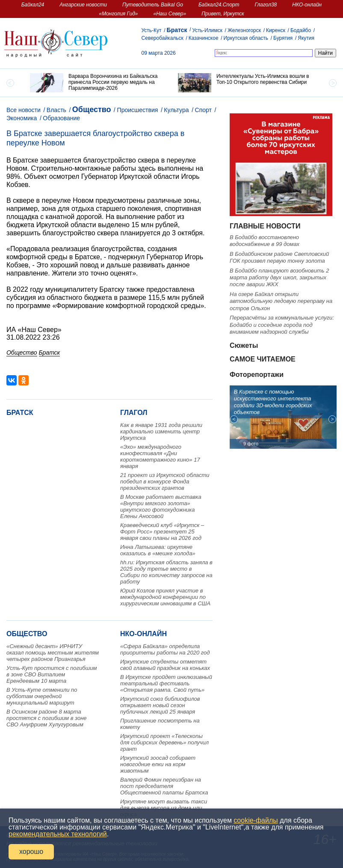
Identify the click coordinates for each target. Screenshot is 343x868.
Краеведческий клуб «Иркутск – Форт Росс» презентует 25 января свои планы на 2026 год (162, 532)
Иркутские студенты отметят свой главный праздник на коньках (165, 665)
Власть (56, 110)
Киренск (276, 30)
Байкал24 (33, 5)
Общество (92, 110)
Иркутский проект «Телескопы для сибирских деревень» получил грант (164, 742)
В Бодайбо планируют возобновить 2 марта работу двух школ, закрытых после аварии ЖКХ (279, 278)
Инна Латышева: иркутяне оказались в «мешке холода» (158, 550)
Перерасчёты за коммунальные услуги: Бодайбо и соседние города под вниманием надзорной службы (282, 325)
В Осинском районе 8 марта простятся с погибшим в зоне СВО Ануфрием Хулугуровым (47, 718)
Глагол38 (266, 5)
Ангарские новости (83, 5)
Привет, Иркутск (223, 14)
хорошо (31, 852)
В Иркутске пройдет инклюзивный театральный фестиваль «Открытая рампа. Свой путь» (166, 683)
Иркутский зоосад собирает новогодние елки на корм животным (158, 764)
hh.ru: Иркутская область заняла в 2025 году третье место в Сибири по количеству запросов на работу (166, 572)
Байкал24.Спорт (219, 5)
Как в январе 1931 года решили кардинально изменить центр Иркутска (161, 431)
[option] (98, 83)
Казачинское (204, 38)
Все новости (24, 110)
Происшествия (138, 110)
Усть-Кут (152, 30)
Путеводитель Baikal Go (153, 5)
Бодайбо (301, 30)
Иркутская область (246, 38)
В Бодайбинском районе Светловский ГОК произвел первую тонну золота (279, 257)
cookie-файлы (256, 820)
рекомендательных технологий (58, 834)
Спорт (203, 110)
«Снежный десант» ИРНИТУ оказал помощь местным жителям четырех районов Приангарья (53, 653)
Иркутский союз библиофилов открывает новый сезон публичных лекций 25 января (160, 705)
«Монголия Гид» (118, 14)
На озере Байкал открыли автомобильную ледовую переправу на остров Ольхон (281, 301)
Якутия (306, 38)
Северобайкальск (163, 38)
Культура (176, 110)
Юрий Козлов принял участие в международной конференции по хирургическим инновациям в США (165, 597)
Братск (177, 30)
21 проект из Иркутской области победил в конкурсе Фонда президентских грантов (165, 481)
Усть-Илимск (207, 30)
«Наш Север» (170, 14)
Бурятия (283, 38)
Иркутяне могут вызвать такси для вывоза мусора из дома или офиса (164, 808)
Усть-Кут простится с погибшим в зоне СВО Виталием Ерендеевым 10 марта (52, 674)
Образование (61, 118)
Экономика (22, 118)
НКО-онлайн (307, 5)
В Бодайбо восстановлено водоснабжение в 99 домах (265, 241)
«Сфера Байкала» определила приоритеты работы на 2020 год (165, 649)
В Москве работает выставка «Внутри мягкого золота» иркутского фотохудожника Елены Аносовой (161, 507)
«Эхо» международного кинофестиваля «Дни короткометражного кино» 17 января (160, 456)
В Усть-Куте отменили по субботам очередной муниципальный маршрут (42, 696)
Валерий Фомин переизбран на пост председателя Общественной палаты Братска (164, 786)
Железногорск (244, 30)
